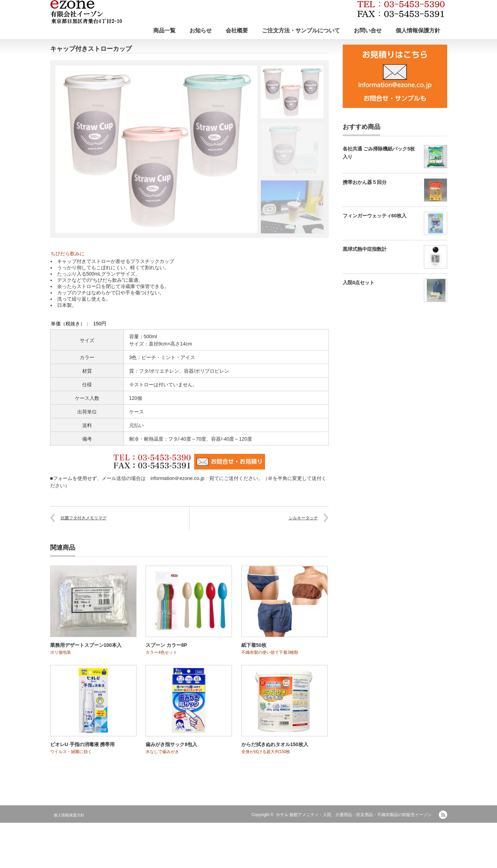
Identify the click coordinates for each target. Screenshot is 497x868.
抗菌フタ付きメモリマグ (84, 518)
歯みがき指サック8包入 (171, 744)
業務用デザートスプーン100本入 (86, 645)
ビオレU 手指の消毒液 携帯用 (83, 744)
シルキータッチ (303, 518)
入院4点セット (359, 282)
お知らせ (201, 30)
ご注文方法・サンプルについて (301, 30)
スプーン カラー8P (166, 645)
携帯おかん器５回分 (365, 182)
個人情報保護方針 (418, 30)
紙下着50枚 (254, 645)
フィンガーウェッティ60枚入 (375, 216)
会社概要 (237, 30)
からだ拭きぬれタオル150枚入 (275, 744)
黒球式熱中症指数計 (365, 249)
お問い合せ (368, 30)
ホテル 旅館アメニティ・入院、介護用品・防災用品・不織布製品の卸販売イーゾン (354, 815)
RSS (443, 815)
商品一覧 (164, 30)
